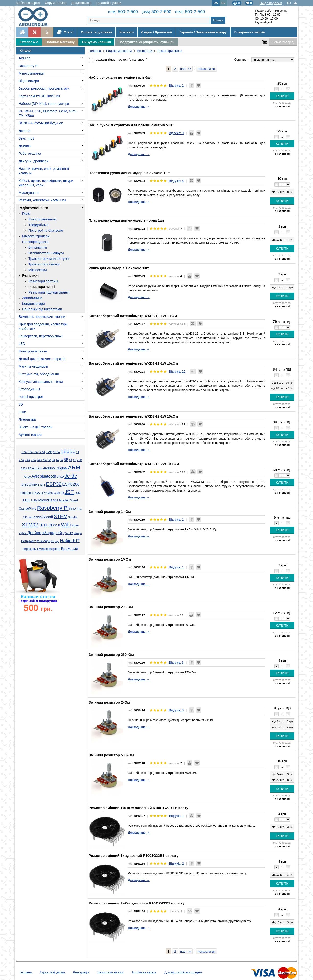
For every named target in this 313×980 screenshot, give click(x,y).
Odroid (74, 500)
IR (62, 493)
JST (69, 492)
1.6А (30, 452)
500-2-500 (123, 12)
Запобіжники (32, 298)
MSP (56, 501)
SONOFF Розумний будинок (41, 123)
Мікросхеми (38, 270)
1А (78, 452)
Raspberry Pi (28, 66)
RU (223, 3)
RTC (79, 509)
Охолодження (29, 389)
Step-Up (73, 517)
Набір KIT (70, 541)
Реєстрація (81, 972)
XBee (75, 525)
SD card (28, 517)
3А (53, 460)
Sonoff (48, 517)
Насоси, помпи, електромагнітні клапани (44, 171)
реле (57, 549)
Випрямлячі (38, 247)
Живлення (46, 549)
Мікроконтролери (36, 236)
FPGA (36, 493)
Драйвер (35, 533)
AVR (35, 476)
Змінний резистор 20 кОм (111, 607)
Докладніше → (139, 106)
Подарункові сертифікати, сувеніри (146, 42)
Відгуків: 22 (177, 371)
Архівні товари (30, 435)
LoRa (34, 500)
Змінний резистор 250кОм (111, 655)
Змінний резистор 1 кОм (110, 512)
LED (22, 344)
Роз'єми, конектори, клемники (42, 200)
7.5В (79, 460)
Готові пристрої (31, 397)
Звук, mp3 (26, 138)
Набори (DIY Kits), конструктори (44, 104)
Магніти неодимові (33, 366)
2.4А (28, 460)
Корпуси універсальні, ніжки (41, 382)
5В (66, 460)
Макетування (29, 193)
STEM (61, 516)
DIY (43, 485)
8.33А (24, 468)
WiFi (66, 525)
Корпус (55, 541)
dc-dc (71, 476)
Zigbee (23, 533)
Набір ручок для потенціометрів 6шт (120, 77)
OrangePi (25, 509)
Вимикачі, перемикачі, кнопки (42, 317)
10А (35, 452)
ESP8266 (71, 484)
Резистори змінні (42, 287)
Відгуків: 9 (176, 133)
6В (75, 460)
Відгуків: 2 (176, 85)
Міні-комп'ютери (31, 73)
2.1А (22, 460)
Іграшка (68, 533)
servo (38, 517)
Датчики (25, 146)
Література (27, 419)
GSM (57, 493)
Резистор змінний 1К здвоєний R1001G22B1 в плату (134, 856)
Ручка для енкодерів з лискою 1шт (119, 268)
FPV (43, 493)
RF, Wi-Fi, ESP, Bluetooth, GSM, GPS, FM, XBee (48, 113)
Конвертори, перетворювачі (40, 336)
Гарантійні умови (109, 3)
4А (57, 460)
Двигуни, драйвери (34, 161)
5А (61, 460)
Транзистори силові (44, 264)
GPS (50, 493)
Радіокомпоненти (33, 208)
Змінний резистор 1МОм (110, 559)
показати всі (207, 69)
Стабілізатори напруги (46, 253)
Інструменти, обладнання (39, 374)
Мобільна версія (28, 3)
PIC (34, 509)
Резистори (30, 275)
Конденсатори (34, 304)
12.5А (42, 452)
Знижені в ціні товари (35, 427)
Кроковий (69, 548)
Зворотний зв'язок (111, 972)
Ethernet (26, 493)
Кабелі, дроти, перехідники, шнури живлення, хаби (46, 183)
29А (45, 460)
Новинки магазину (60, 42)
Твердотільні (38, 225)
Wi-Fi (57, 525)
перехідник (30, 549)
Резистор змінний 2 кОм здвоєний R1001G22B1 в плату (137, 903)
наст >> (186, 69)
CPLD (60, 477)
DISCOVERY (30, 485)
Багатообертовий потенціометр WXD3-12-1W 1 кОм (133, 316)
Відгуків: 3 (176, 663)
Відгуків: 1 (176, 520)
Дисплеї (25, 131)
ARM (74, 468)
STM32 (30, 525)
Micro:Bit (45, 500)
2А (49, 460)
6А (71, 460)
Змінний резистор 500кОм (111, 755)
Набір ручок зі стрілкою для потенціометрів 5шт (131, 125)
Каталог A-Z (29, 42)
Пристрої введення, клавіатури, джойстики (44, 326)
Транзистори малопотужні (49, 259)
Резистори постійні (43, 281)
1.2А (24, 452)
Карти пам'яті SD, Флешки (39, 96)
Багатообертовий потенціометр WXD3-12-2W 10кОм (133, 416)
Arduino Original (55, 468)
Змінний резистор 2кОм (109, 702)
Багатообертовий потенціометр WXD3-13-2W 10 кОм (134, 464)
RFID (72, 509)
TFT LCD (46, 525)
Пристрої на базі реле (46, 231)
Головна (26, 972)
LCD (77, 493)
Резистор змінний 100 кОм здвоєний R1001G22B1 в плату (139, 808)
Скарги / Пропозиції (157, 32)
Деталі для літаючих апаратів (42, 359)
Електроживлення (33, 351)
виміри (78, 533)
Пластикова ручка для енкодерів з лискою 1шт (129, 173)
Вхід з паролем (271, 3)
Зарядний (53, 533)
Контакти (126, 32)
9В (30, 468)
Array (27, 477)
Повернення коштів (250, 32)
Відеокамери (29, 81)
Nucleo (64, 500)
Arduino (24, 58)
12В (49, 452)
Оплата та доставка (96, 32)
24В (39, 460)
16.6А (56, 452)
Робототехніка (30, 154)
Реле (26, 214)
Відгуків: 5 (176, 181)
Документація (81, 3)
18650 (68, 451)
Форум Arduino (56, 3)
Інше (22, 412)
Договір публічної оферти (183, 972)
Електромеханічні (42, 219)
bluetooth (48, 476)
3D (21, 404)
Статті (65, 32)
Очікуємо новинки (96, 42)
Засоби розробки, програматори (44, 88)
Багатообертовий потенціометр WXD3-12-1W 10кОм (133, 363)
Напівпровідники (35, 242)
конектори (43, 541)
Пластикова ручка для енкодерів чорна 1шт (127, 220)
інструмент (28, 541)
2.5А (33, 460)
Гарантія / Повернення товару (203, 32)
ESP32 (54, 484)
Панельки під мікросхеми (42, 309)
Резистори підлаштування (49, 292)
